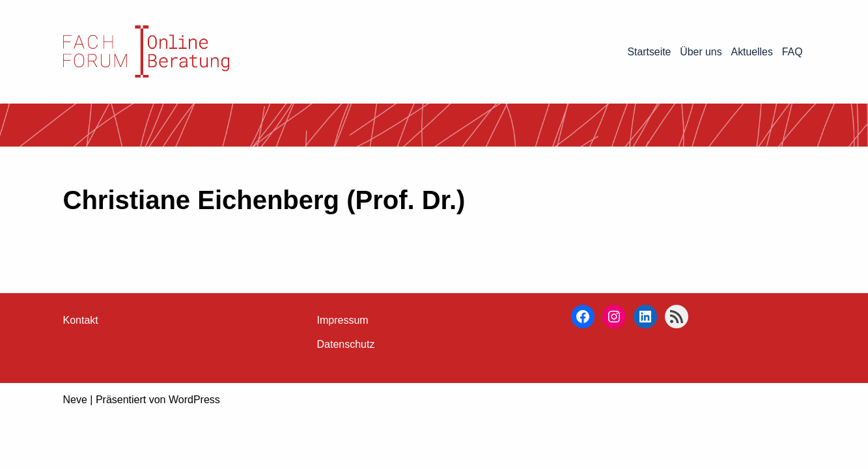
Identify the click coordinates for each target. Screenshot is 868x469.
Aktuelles (752, 52)
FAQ (792, 52)
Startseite (648, 52)
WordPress (194, 452)
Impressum (343, 373)
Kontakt (81, 373)
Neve (75, 452)
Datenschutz (346, 397)
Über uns (700, 52)
